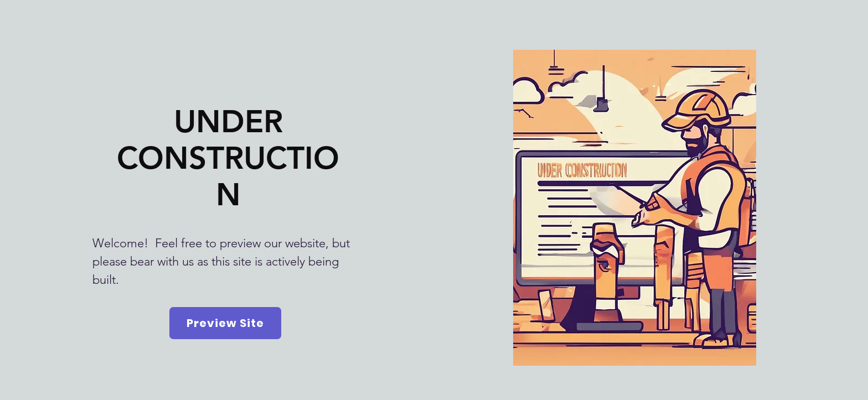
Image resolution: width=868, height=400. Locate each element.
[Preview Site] (225, 323)
